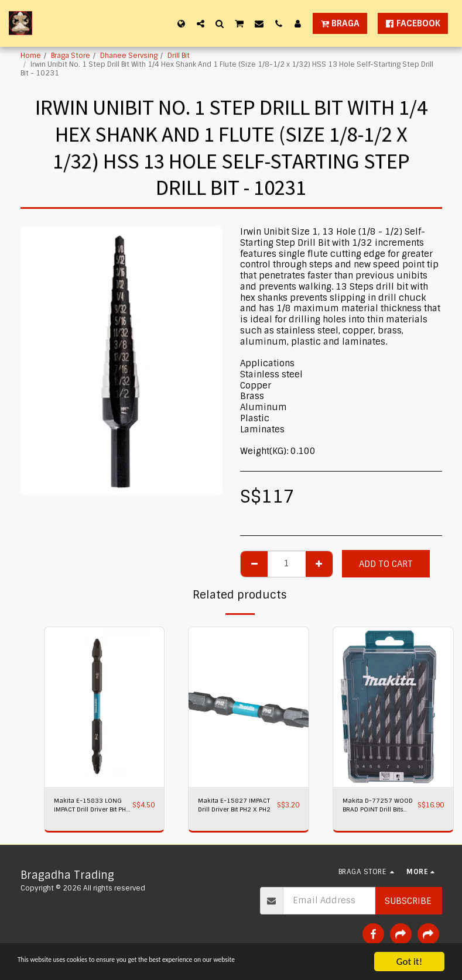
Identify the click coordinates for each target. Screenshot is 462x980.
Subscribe (408, 903)
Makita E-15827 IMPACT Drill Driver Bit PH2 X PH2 (232, 807)
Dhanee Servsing (129, 56)
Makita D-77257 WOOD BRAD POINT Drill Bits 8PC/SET (373, 807)
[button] (201, 23)
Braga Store (71, 56)
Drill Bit (179, 56)
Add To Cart (386, 564)
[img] (105, 707)
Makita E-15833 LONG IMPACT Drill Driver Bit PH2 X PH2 (91, 807)
